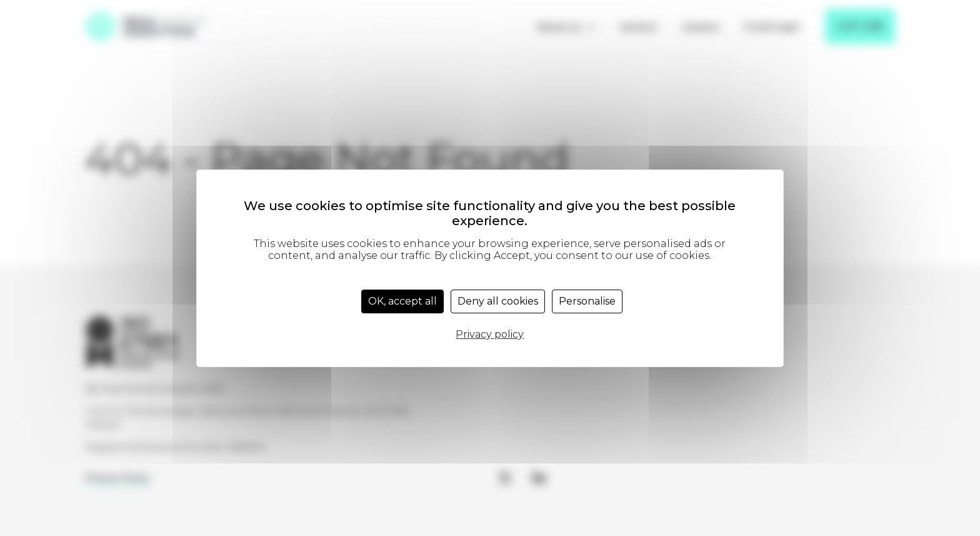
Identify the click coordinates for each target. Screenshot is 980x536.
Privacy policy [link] (490, 334)
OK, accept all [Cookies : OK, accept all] (402, 301)
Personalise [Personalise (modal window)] (587, 301)
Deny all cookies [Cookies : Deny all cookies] (498, 301)
